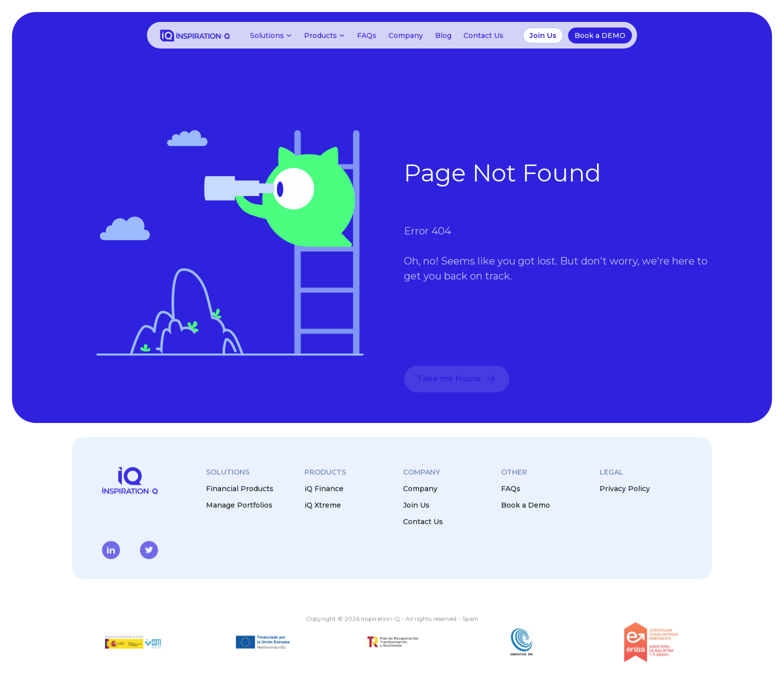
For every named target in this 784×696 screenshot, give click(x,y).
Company (406, 35)
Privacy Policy (625, 488)
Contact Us (483, 35)
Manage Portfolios (239, 505)
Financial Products (240, 488)
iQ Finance (324, 488)
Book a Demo (525, 505)
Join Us (416, 505)
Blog (443, 35)
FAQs (367, 35)
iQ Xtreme (323, 505)
